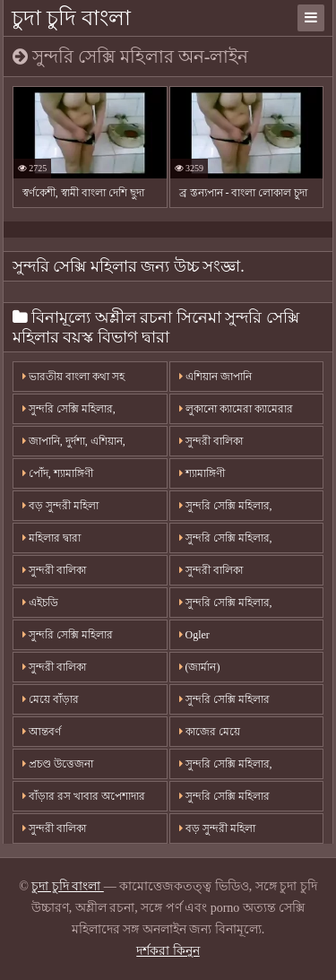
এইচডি (40, 603)
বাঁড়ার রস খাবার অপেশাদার (84, 796)
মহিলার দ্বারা (52, 538)
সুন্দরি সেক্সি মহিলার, (226, 506)
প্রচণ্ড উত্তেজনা (58, 764)
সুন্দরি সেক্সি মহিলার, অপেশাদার (69, 413)
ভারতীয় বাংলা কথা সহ (73, 377)
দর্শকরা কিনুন (168, 951)
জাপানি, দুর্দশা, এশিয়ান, (74, 441)
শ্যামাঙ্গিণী (202, 473)
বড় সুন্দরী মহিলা (60, 506)
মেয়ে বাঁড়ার (51, 699)
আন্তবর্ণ (42, 732)
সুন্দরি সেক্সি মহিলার (68, 635)
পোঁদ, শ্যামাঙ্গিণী (58, 473)
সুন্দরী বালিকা (211, 441)
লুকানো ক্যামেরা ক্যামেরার (236, 409)
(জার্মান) (200, 667)
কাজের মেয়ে (210, 732)
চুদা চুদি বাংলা (71, 18)
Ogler (194, 635)
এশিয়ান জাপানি (215, 377)
